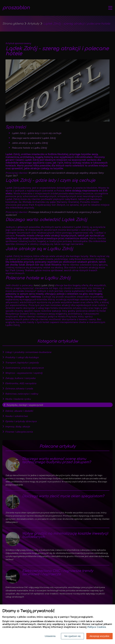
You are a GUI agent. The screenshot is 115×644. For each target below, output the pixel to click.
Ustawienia (50, 636)
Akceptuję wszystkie (99, 636)
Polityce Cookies (96, 627)
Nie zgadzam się (72, 636)
